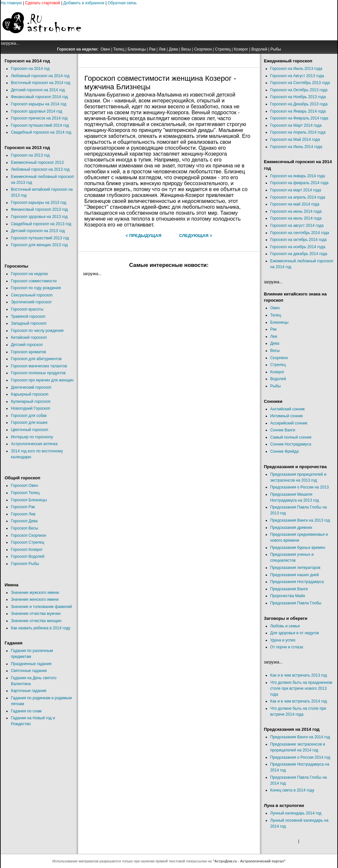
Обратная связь (122, 3)
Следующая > (196, 236)
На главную (11, 3)
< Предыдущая (144, 236)
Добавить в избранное (84, 3)
